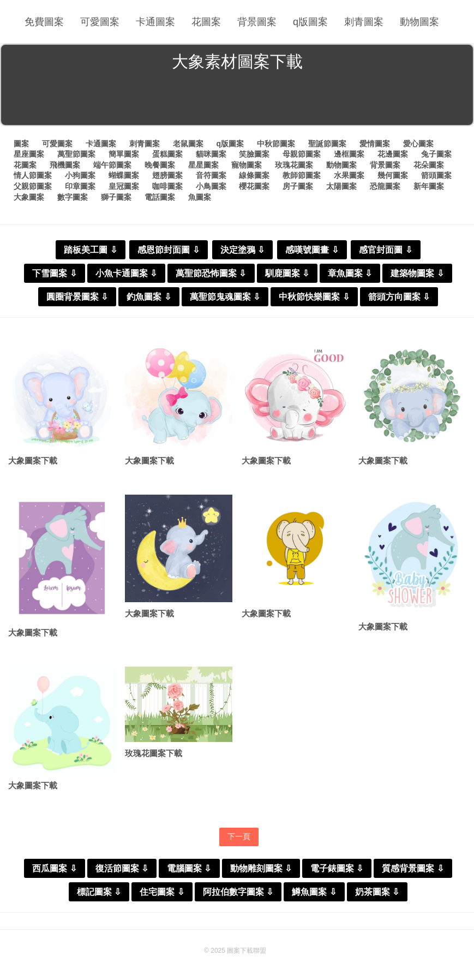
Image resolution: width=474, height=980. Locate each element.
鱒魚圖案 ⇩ (314, 892)
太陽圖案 (341, 186)
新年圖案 (429, 186)
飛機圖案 (65, 165)
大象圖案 (29, 197)
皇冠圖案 (124, 186)
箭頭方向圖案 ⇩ (399, 297)
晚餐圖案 (160, 165)
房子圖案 (298, 186)
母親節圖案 (302, 154)
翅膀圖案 (167, 175)
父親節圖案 (33, 186)
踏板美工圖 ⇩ (90, 250)
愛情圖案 (375, 144)
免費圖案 (44, 22)
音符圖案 (211, 175)
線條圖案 (254, 175)
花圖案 (206, 22)
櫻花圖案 (254, 186)
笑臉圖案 (254, 154)
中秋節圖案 (276, 144)
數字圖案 (73, 197)
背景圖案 (257, 22)
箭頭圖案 (436, 175)
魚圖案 (200, 197)
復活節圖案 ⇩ (122, 868)
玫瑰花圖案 (294, 165)
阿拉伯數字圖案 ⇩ (238, 892)
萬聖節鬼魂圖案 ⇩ (225, 297)
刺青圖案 (364, 22)
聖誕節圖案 (327, 144)
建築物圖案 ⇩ (417, 273)
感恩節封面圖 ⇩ (168, 250)
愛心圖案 (418, 144)
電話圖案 (160, 197)
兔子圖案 (436, 154)
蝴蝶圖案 (124, 175)
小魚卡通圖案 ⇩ (126, 273)
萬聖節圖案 (76, 154)
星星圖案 (203, 165)
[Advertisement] (237, 100)
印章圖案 (80, 186)
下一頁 (239, 836)
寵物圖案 (247, 165)
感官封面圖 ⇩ (385, 250)
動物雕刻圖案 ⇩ (261, 868)
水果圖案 (349, 175)
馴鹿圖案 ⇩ (287, 273)
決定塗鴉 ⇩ (242, 250)
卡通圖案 (155, 22)
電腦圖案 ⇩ (189, 868)
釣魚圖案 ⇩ (149, 297)
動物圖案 (419, 22)
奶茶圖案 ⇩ (377, 892)
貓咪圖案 (211, 154)
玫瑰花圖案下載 (154, 753)
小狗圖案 (80, 175)
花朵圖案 (429, 165)
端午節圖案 (112, 165)
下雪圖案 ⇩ (54, 273)
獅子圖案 (116, 197)
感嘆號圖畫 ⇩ (312, 250)
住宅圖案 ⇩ (162, 892)
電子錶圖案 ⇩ (337, 868)
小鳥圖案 (211, 186)
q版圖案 (310, 22)
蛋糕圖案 (167, 154)
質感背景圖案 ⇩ (413, 868)
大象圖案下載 (33, 461)
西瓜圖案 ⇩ (54, 868)
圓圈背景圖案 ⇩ (77, 297)
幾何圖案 (393, 175)
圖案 (21, 144)
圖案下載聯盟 (247, 951)
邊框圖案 (349, 154)
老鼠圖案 (188, 144)
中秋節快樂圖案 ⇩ (314, 297)
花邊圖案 (393, 154)
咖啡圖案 (167, 186)
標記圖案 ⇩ (99, 892)
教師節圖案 (302, 175)
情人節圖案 (33, 175)
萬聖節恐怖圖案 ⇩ (211, 273)
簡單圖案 (124, 154)
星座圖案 (29, 154)
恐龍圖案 (385, 186)
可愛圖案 (100, 22)
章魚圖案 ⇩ (350, 273)
